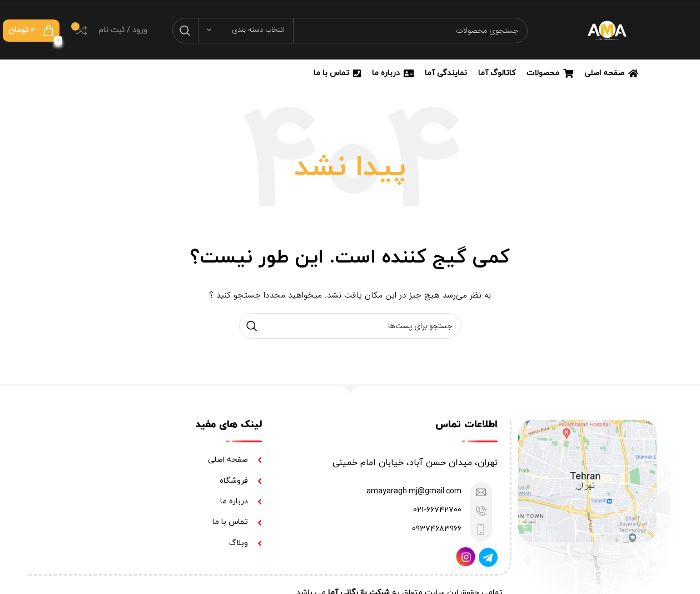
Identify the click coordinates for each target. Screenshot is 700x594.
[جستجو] (350, 31)
